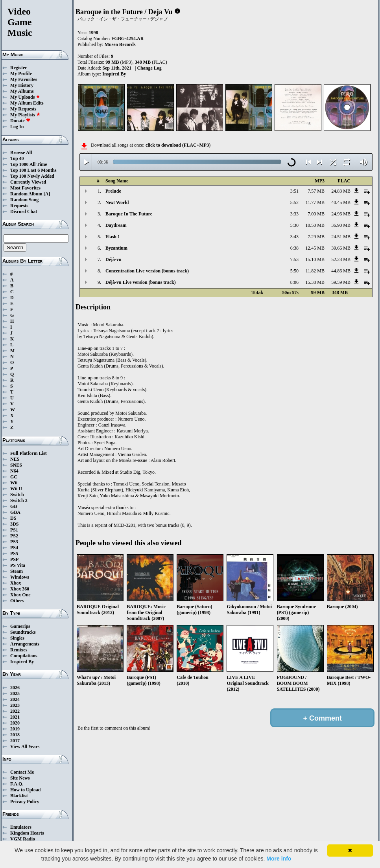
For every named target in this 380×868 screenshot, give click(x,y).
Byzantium (116, 248)
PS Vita (18, 565)
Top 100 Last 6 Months (33, 170)
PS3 (14, 542)
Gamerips (20, 626)
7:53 (294, 259)
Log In (17, 127)
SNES (16, 465)
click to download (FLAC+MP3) (178, 145)
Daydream (116, 225)
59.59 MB (341, 282)
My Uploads (25, 97)
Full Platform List (29, 453)
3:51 (294, 191)
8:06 (294, 282)
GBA (15, 512)
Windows (20, 577)
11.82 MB (315, 271)
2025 (15, 693)
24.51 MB (341, 237)
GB (14, 506)
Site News (20, 778)
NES (15, 459)
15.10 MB (315, 259)
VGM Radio (23, 839)
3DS (14, 524)
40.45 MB (341, 202)
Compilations (24, 656)
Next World (117, 202)
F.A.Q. (17, 784)
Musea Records (120, 44)
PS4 (14, 548)
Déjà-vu (113, 259)
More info (279, 859)
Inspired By (22, 662)
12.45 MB (315, 248)
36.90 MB (341, 225)
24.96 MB (341, 214)
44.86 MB (341, 271)
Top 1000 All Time (29, 164)
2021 (15, 717)
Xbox (16, 583)
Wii (14, 483)
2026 (15, 688)
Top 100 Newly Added (32, 176)
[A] (47, 194)
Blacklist (19, 796)
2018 (15, 735)
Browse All (21, 153)
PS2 (14, 536)
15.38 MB (315, 282)
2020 (15, 723)
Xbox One (20, 595)
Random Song (24, 200)
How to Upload (25, 790)
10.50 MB (315, 225)
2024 (15, 699)
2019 (15, 729)
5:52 (294, 202)
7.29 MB (316, 237)
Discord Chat (24, 211)
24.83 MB (341, 191)
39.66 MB (341, 248)
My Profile (21, 74)
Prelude (113, 191)
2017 (15, 741)
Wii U (16, 489)
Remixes (19, 650)
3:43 (294, 237)
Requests (19, 206)
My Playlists (25, 115)
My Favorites (24, 79)
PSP (14, 559)
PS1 (14, 530)
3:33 (294, 214)
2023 (15, 705)
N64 (14, 471)
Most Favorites (25, 188)
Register (19, 68)
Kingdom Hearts (27, 833)
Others (17, 601)
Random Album (26, 194)
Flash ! (112, 237)
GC (14, 477)
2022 (15, 711)
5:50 (294, 271)
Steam (17, 571)
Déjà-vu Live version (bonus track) (141, 282)
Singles (17, 638)
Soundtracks (23, 632)
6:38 (294, 248)
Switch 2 (19, 500)
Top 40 (17, 158)
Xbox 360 (20, 589)
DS (13, 518)
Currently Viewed (28, 182)
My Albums (22, 91)
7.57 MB (316, 191)
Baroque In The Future (129, 214)
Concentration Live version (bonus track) (147, 271)
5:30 (294, 225)
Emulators (21, 827)
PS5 (14, 554)
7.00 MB (316, 214)
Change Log (149, 68)
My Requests (23, 109)
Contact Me (22, 772)
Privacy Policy (25, 802)
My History (22, 85)
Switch (17, 495)
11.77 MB (315, 202)
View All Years (25, 747)
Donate (20, 121)
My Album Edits (27, 103)
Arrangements (25, 644)
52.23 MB (341, 259)
